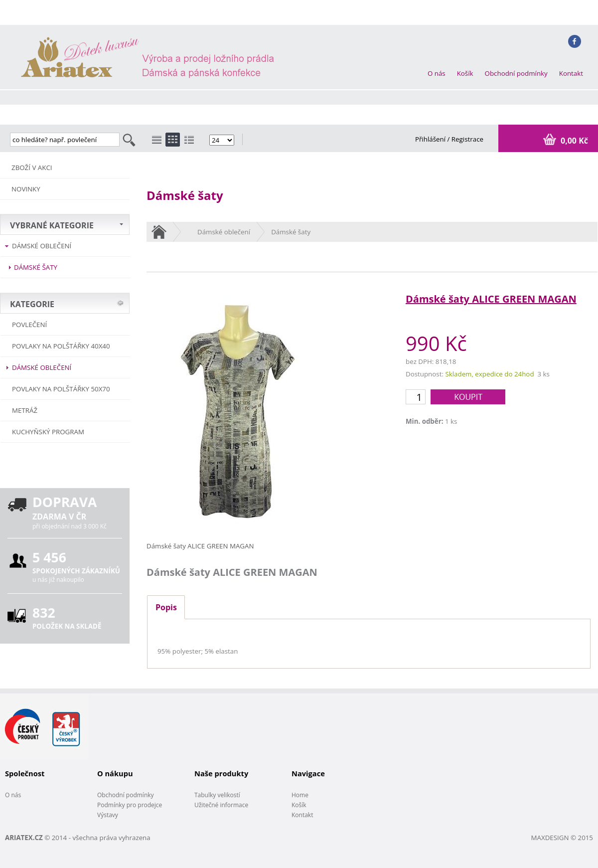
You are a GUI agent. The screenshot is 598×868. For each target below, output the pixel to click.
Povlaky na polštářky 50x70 (61, 389)
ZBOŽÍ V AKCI (32, 168)
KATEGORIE (32, 304)
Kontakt (571, 73)
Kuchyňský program (48, 432)
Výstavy (108, 815)
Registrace (467, 139)
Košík (465, 73)
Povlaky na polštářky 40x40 (61, 346)
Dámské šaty (36, 267)
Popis (166, 607)
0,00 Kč (573, 141)
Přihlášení (431, 139)
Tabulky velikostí (217, 795)
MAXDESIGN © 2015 (562, 838)
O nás (437, 73)
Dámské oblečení (42, 246)
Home (300, 795)
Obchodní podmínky (516, 73)
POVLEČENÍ (29, 325)
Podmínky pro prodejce (130, 805)
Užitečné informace (221, 805)
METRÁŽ (25, 410)
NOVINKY (26, 189)
